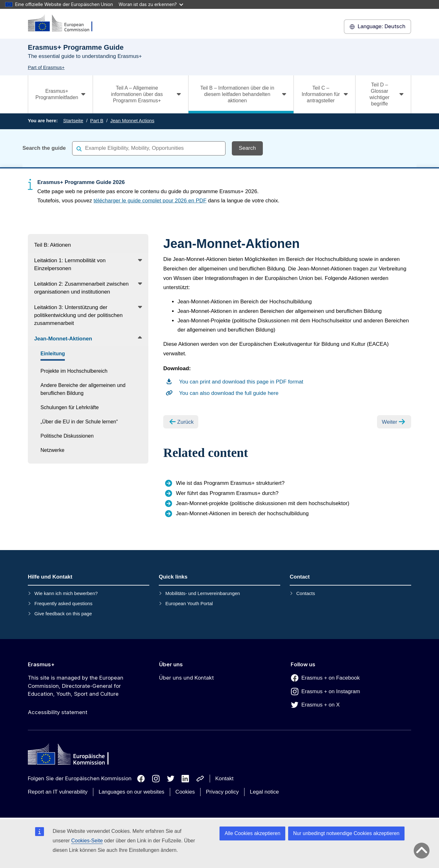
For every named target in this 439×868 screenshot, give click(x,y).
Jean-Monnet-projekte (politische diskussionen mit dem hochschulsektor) (263, 503)
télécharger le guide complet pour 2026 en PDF (150, 201)
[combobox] (149, 148)
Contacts (306, 593)
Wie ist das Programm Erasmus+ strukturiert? (230, 483)
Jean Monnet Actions (132, 120)
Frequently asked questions (63, 603)
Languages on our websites (132, 792)
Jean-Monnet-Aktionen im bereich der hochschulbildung (242, 513)
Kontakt (225, 779)
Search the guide (44, 148)
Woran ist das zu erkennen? (151, 4)
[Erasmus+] (64, 24)
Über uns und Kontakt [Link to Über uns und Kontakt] (186, 678)
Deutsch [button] (377, 27)
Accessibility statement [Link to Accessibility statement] (58, 712)
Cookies (185, 792)
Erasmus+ (41, 664)
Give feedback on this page (63, 614)
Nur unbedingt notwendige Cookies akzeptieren (346, 833)
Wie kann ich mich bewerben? (66, 593)
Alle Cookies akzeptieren (252, 833)
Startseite (73, 120)
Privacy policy (222, 792)
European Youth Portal (189, 603)
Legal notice (264, 792)
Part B (97, 120)
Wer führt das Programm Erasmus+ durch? (227, 493)
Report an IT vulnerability (58, 792)
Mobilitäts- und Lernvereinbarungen (203, 593)
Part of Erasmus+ (46, 67)
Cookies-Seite (87, 841)
